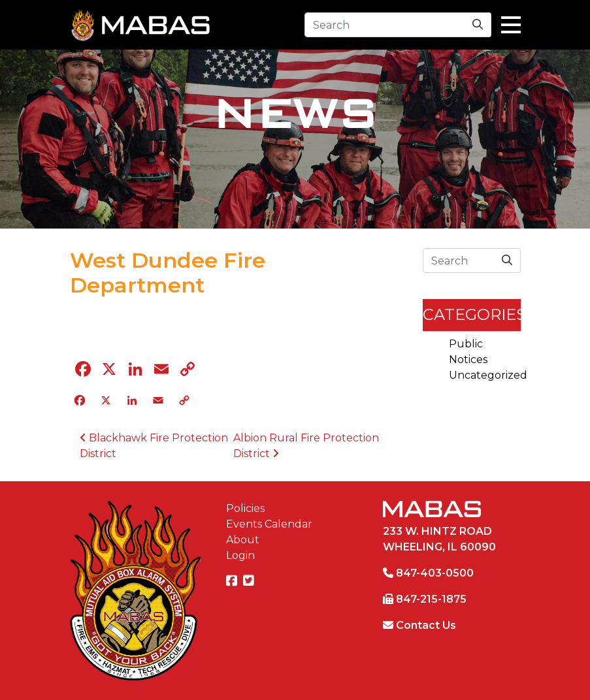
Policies (245, 508)
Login (240, 555)
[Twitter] (250, 581)
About (243, 540)
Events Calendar (269, 524)
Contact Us (426, 625)
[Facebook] (233, 581)
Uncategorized (488, 375)
